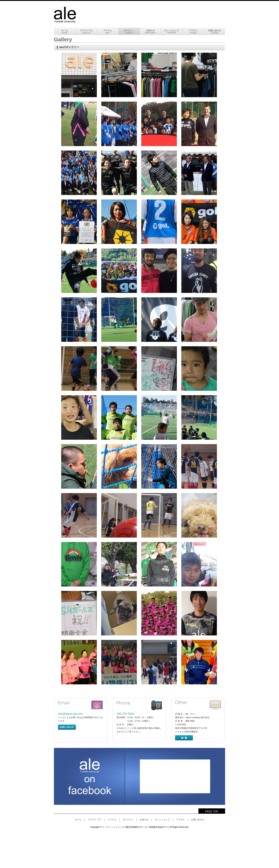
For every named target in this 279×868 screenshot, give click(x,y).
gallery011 (159, 173)
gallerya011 (159, 417)
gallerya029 (159, 613)
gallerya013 (79, 466)
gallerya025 (159, 564)
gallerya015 (119, 466)
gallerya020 (119, 515)
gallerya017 (159, 466)
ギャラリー (128, 820)
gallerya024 (119, 564)
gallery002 (119, 75)
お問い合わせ (198, 820)
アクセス (180, 820)
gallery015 (159, 222)
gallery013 (79, 222)
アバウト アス (95, 820)
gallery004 (199, 75)
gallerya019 (79, 515)
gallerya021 (159, 515)
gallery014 (119, 222)
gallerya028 (119, 613)
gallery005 (79, 124)
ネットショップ (162, 820)
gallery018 (119, 271)
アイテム (112, 820)
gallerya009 (79, 417)
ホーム (78, 820)
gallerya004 (199, 320)
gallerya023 (79, 564)
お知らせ (144, 820)
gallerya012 (199, 417)
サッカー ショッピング (113, 827)
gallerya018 (199, 466)
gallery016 (199, 222)
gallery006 (119, 124)
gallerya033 (159, 662)
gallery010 (119, 173)
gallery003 (159, 75)
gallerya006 (119, 369)
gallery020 (199, 271)
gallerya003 (159, 320)
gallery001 (79, 75)
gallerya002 (119, 320)
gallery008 (199, 124)
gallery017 (79, 271)
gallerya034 (199, 662)
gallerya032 (119, 662)
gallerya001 (79, 320)
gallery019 (159, 271)
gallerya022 (199, 515)
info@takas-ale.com (71, 714)
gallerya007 (159, 369)
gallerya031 (79, 662)
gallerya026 (199, 564)
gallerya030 (199, 613)
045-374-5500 (125, 714)
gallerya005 (79, 369)
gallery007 (159, 124)
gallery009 (79, 173)
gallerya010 (119, 417)
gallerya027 (79, 613)
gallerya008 (199, 369)
